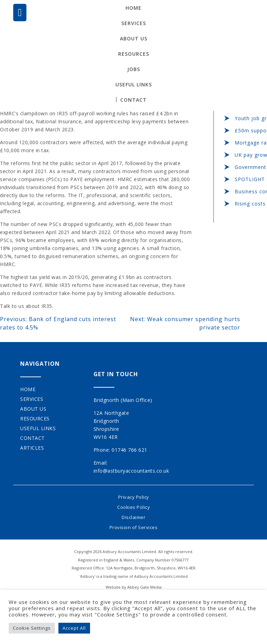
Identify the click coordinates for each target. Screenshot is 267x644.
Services (134, 23)
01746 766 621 (130, 450)
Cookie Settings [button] (32, 628)
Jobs (134, 69)
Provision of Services (134, 527)
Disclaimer (133, 517)
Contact (133, 100)
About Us (134, 38)
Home (133, 8)
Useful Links (134, 84)
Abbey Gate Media (144, 587)
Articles (32, 448)
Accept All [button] (74, 628)
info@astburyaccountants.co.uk (131, 471)
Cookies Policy (133, 507)
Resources (134, 54)
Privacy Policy (134, 497)
